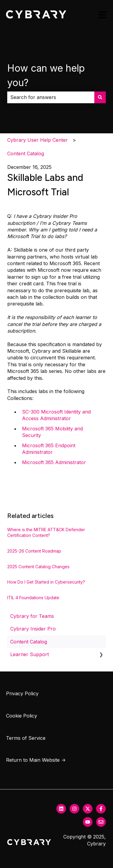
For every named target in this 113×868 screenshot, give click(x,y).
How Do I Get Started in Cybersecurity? (46, 582)
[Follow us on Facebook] (101, 809)
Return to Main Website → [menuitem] (36, 760)
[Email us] (101, 822)
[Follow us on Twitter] (88, 809)
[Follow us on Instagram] (74, 809)
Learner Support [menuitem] (30, 654)
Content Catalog (26, 153)
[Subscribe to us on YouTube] (88, 822)
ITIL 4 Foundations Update (33, 598)
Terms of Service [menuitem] (26, 738)
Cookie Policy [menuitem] (22, 716)
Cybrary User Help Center (38, 140)
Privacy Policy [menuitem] (22, 693)
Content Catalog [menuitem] (29, 642)
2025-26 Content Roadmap (34, 551)
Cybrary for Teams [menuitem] (32, 616)
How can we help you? (46, 75)
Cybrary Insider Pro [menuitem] (33, 629)
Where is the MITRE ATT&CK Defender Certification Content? (46, 533)
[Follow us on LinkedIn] (61, 809)
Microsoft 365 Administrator (54, 462)
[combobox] (51, 97)
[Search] (100, 97)
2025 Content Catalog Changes (38, 567)
